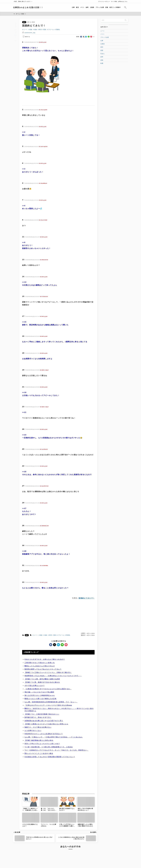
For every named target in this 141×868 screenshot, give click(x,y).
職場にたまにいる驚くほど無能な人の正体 (40, 721)
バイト (103, 34)
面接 (31, 30)
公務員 (103, 44)
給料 (102, 57)
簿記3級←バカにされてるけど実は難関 (39, 715)
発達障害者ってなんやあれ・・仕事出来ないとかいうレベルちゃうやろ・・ (53, 698)
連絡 (36, 30)
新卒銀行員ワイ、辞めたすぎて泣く (38, 740)
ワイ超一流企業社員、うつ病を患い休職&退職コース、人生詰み (49, 769)
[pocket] (16, 38)
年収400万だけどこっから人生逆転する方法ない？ (44, 756)
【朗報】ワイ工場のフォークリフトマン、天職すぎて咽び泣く (48, 695)
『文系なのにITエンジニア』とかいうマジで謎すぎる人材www (48, 728)
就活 (24, 22)
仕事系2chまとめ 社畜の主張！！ (28, 7)
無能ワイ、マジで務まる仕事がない (38, 750)
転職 (102, 63)
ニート (26, 30)
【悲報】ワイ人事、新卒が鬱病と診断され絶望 (42, 701)
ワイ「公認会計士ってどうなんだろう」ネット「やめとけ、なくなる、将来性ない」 (56, 773)
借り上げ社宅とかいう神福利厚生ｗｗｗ (40, 718)
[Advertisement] (58, 110)
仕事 (102, 41)
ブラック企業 (105, 37)
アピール (51, 30)
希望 (40, 30)
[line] (16, 35)
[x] (16, 30)
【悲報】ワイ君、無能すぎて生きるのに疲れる (42, 705)
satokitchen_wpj (30, 33)
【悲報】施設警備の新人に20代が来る (39, 763)
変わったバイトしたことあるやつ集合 (39, 776)
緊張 (45, 30)
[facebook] (16, 27)
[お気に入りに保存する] (26, 37)
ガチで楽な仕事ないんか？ (35, 708)
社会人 (103, 54)
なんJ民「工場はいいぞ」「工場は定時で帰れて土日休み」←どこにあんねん (54, 759)
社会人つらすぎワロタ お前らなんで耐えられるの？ (45, 682)
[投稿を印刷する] (16, 54)
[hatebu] (16, 32)
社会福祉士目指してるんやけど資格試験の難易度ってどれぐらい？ (50, 779)
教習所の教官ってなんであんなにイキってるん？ (43, 692)
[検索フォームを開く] (125, 7)
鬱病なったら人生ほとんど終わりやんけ (40, 688)
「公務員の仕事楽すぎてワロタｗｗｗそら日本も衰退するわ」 (48, 711)
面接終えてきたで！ (87, 621)
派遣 (102, 50)
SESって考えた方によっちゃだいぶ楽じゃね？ (42, 766)
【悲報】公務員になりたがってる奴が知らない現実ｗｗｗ (46, 746)
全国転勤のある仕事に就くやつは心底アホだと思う (44, 743)
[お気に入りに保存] (16, 49)
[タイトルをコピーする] (16, 43)
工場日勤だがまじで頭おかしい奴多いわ (40, 685)
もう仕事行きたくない (33, 753)
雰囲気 (58, 30)
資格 (102, 60)
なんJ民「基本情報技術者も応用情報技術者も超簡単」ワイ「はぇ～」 (51, 724)
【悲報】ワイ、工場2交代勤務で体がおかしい (42, 737)
